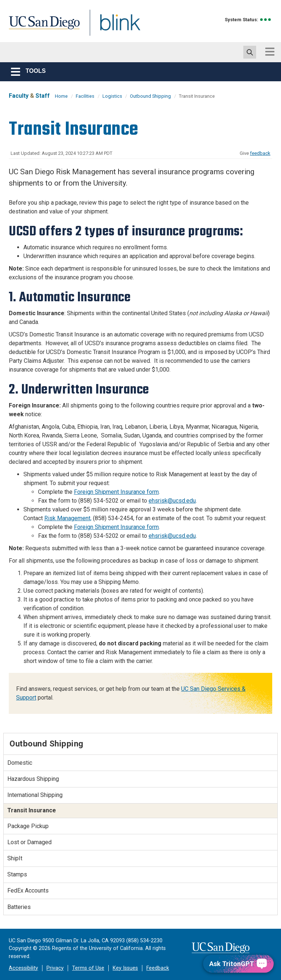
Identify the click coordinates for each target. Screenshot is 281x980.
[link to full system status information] (266, 20)
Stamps (17, 874)
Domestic (20, 763)
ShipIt (15, 858)
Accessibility (23, 968)
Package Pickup (28, 826)
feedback (260, 153)
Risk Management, (68, 518)
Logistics (113, 96)
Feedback (158, 968)
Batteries (19, 907)
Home (61, 96)
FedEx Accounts (28, 890)
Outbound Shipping (150, 96)
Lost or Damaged (29, 842)
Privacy (55, 968)
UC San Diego (42, 27)
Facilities (85, 96)
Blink (113, 27)
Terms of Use (88, 968)
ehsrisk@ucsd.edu (172, 501)
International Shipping (35, 795)
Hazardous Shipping (33, 779)
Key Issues (125, 968)
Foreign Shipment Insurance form (116, 492)
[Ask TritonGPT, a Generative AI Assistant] (238, 964)
